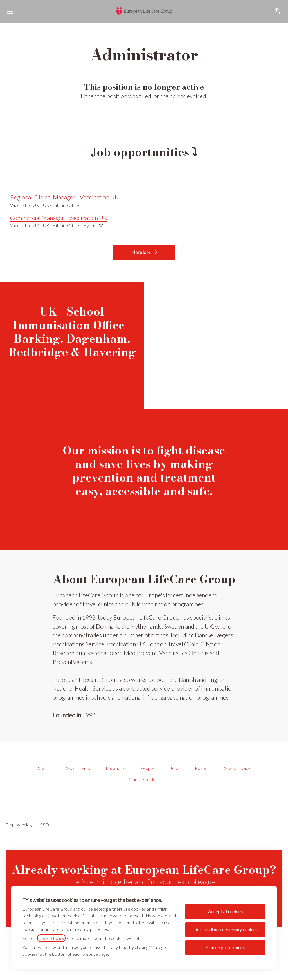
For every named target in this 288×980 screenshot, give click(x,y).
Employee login (20, 825)
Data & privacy (236, 768)
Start (43, 768)
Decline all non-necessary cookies (225, 929)
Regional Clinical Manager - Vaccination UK (144, 197)
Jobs (175, 768)
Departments (77, 768)
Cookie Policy (51, 938)
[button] (277, 11)
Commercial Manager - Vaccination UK (144, 218)
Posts (200, 768)
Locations (115, 768)
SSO (45, 825)
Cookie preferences (225, 947)
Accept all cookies (225, 911)
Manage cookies (144, 779)
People (147, 768)
